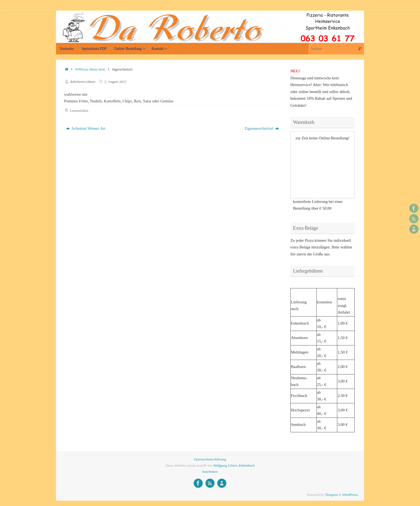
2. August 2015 (115, 82)
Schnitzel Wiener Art (86, 128)
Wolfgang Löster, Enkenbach (234, 465)
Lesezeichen (79, 111)
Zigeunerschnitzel (262, 128)
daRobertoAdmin (83, 82)
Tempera (331, 495)
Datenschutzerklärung (210, 459)
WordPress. (350, 495)
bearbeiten (210, 472)
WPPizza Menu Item (90, 69)
